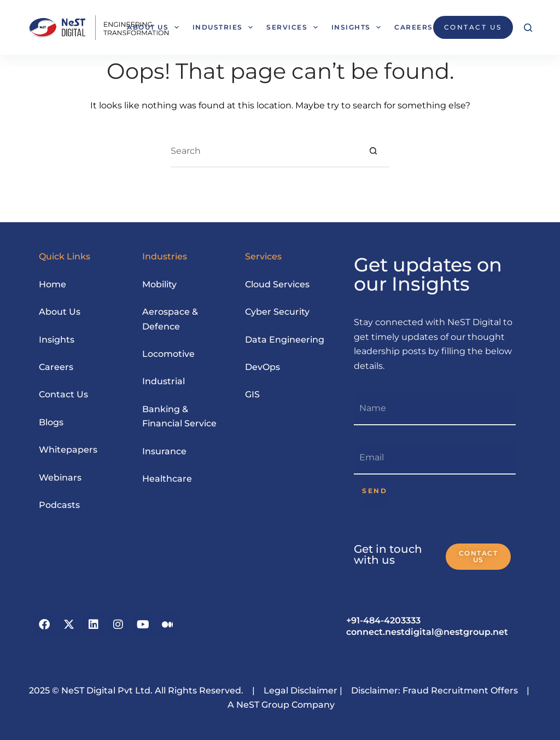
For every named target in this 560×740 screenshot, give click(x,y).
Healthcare (167, 479)
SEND (375, 491)
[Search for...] (264, 151)
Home (52, 284)
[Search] (528, 28)
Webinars (60, 478)
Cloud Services (277, 284)
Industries (225, 27)
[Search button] (373, 151)
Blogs (51, 422)
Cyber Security (277, 312)
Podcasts (59, 505)
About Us (155, 27)
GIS (252, 394)
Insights (358, 27)
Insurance (164, 451)
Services (294, 27)
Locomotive (168, 354)
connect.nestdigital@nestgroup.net (427, 632)
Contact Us (63, 394)
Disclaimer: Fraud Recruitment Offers (434, 690)
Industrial (164, 381)
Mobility (159, 284)
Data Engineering (285, 340)
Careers (414, 27)
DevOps (262, 367)
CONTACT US (473, 27)
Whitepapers (68, 450)
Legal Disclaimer (299, 690)
